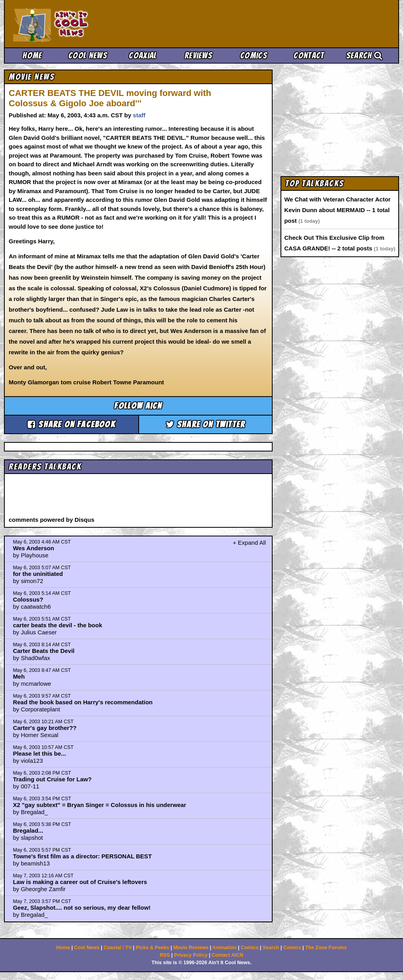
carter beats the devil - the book (58, 625)
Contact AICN (228, 955)
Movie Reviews (191, 948)
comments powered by (52, 520)
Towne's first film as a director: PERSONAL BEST (82, 856)
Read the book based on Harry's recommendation (83, 702)
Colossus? (28, 599)
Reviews (198, 55)
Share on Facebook (72, 424)
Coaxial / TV (118, 948)
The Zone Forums (326, 948)
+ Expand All (249, 543)
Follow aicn (138, 406)
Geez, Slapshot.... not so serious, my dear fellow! (82, 908)
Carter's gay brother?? (45, 728)
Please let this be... (40, 753)
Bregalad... (28, 830)
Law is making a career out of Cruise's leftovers (80, 882)
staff (139, 115)
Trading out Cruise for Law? (52, 779)
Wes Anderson (34, 548)
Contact (309, 55)
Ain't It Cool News (71, 24)
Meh (19, 676)
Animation (225, 948)
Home (32, 55)
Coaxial (143, 55)
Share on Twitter (206, 424)
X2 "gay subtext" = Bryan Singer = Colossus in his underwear (100, 805)
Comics (254, 55)
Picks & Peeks (152, 948)
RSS (165, 955)
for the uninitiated (38, 574)
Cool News (88, 55)
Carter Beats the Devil (44, 651)
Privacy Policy (191, 955)
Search (364, 55)
